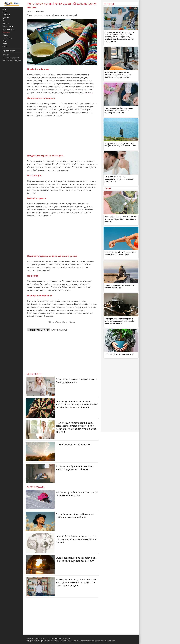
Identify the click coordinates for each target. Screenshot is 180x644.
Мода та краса (8, 26)
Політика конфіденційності (13, 60)
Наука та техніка (8, 29)
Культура (6, 23)
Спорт (5, 41)
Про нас (6, 55)
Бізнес (5, 12)
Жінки (52, 322)
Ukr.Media (88, 93)
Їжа (4, 21)
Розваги (5, 35)
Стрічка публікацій (59, 330)
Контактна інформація (11, 58)
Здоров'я (6, 18)
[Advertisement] (62, 136)
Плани (59, 322)
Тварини (5, 44)
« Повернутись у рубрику (39, 330)
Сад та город (7, 38)
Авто (4, 9)
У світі (5, 47)
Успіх (65, 322)
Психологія (6, 32)
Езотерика (6, 15)
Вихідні (72, 322)
